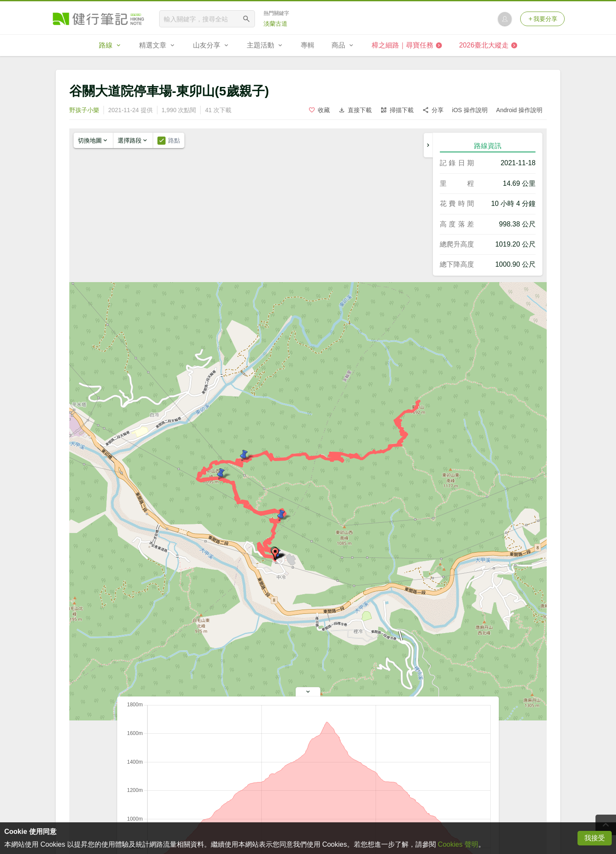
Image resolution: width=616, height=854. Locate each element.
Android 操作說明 (519, 110)
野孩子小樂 (84, 110)
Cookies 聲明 (458, 844)
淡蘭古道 (275, 24)
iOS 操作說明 (470, 110)
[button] (275, 554)
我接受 (595, 838)
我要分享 (542, 19)
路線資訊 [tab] (488, 146)
